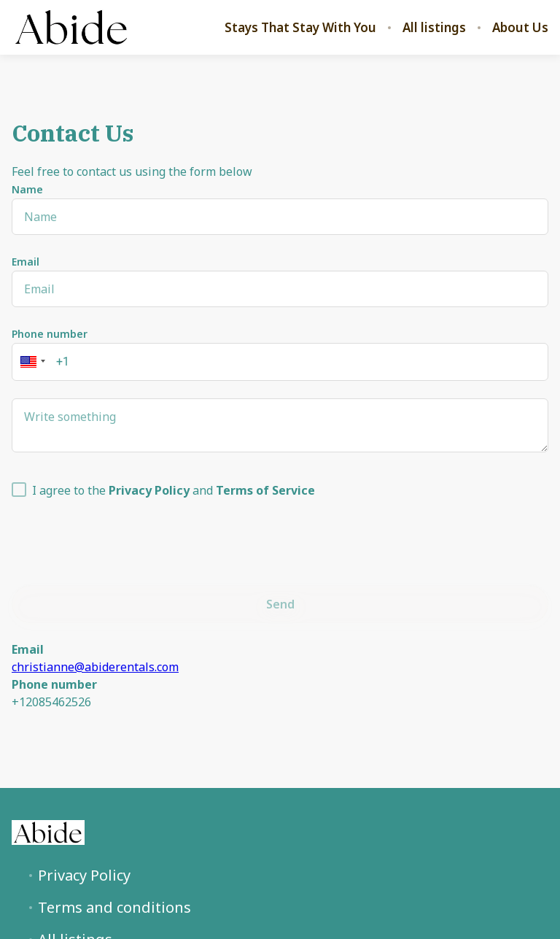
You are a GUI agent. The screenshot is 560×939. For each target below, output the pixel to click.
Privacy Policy (84, 876)
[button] (31, 362)
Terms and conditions (114, 908)
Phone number (50, 334)
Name (27, 189)
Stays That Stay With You (300, 28)
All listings (434, 28)
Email (26, 262)
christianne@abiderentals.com (95, 667)
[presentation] (122, 539)
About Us (520, 28)
